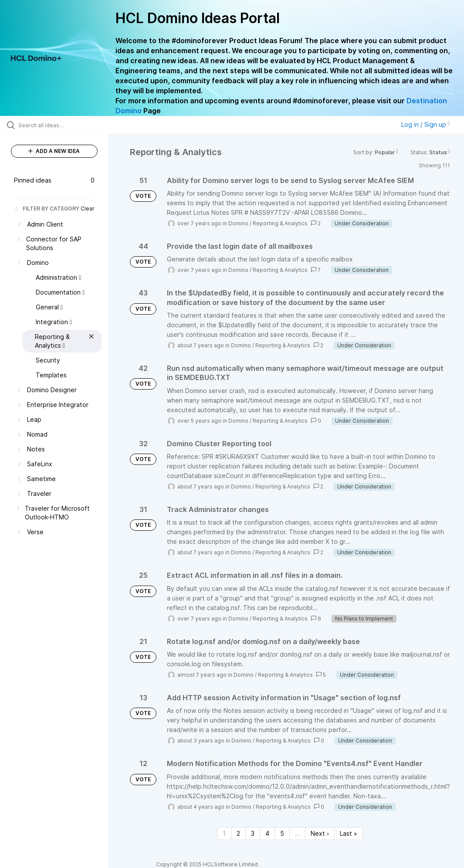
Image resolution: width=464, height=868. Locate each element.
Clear (88, 209)
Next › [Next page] (320, 833)
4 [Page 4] (267, 833)
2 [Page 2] (238, 833)
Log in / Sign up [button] (426, 124)
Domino (238, 223)
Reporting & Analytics (280, 223)
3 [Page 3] (253, 833)
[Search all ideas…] (59, 125)
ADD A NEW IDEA (54, 151)
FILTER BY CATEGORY (47, 209)
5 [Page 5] (282, 833)
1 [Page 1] (224, 833)
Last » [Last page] (349, 833)
